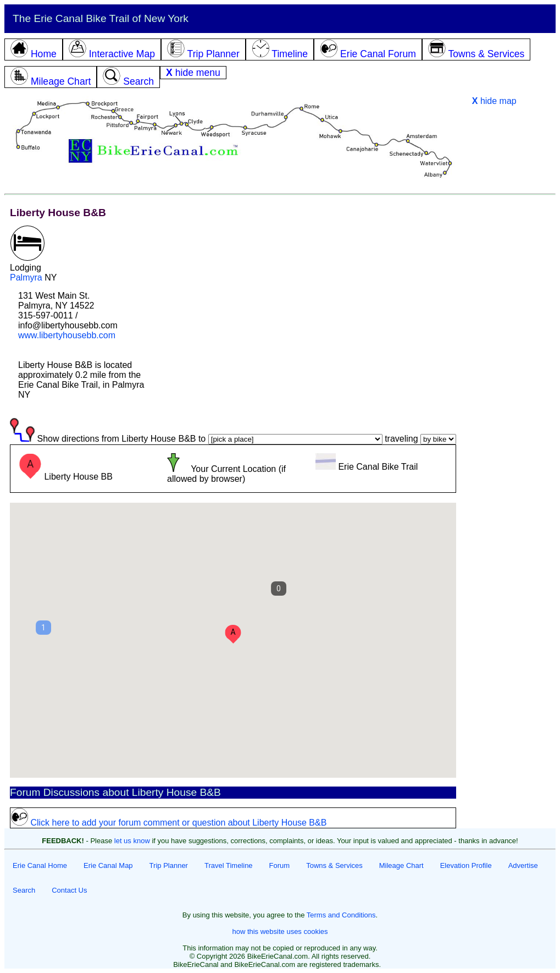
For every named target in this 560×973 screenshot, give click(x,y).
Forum (280, 865)
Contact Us (69, 890)
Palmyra (26, 277)
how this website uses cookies (280, 931)
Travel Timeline (229, 865)
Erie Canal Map (108, 865)
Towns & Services (334, 865)
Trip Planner (169, 865)
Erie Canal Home (40, 865)
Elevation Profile (466, 865)
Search (24, 890)
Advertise (523, 865)
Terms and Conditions (341, 915)
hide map (494, 101)
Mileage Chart (401, 865)
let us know (132, 841)
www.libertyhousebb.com (67, 335)
